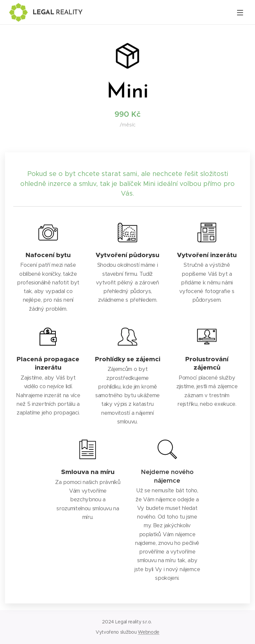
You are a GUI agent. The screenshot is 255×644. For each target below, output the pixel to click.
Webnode (149, 632)
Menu (240, 13)
